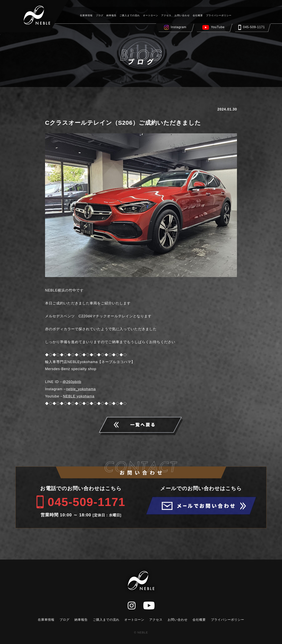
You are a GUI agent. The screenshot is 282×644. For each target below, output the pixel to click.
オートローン (151, 15)
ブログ (100, 15)
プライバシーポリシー (219, 15)
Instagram (179, 27)
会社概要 (198, 15)
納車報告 (111, 15)
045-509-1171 (254, 27)
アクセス (166, 15)
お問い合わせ (182, 15)
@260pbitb (72, 382)
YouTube (218, 27)
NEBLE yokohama (79, 396)
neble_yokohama (81, 389)
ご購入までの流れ (130, 15)
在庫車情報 (86, 15)
